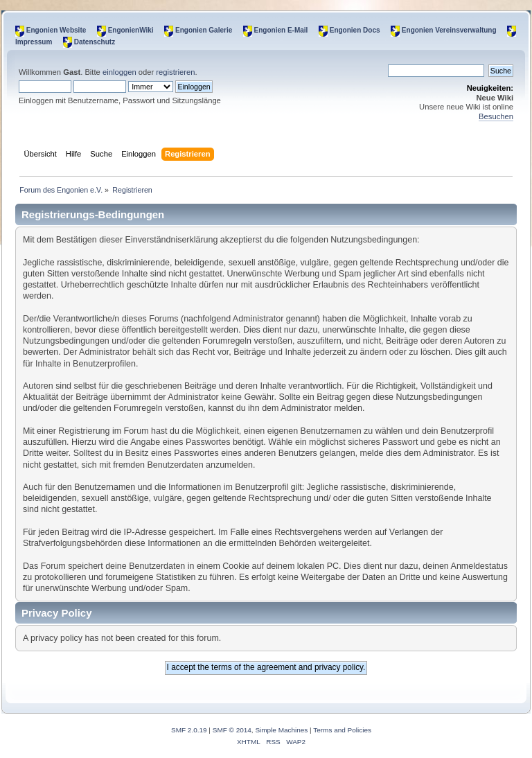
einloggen (119, 72)
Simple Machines (281, 730)
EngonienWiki (131, 30)
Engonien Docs (355, 30)
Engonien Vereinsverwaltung (449, 30)
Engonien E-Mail (281, 30)
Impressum (34, 42)
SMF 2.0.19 (189, 730)
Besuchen (496, 116)
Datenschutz (95, 42)
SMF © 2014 (232, 730)
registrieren (175, 72)
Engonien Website (56, 30)
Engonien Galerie (204, 30)
